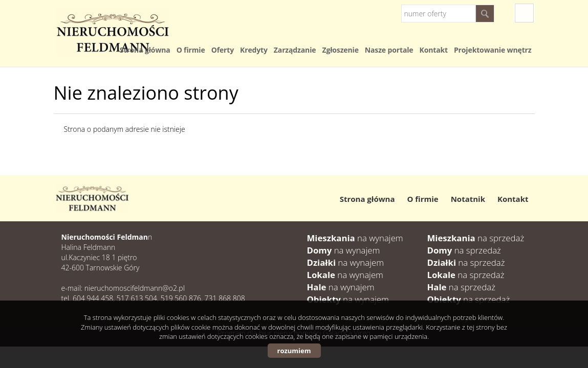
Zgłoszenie (340, 50)
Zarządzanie (295, 50)
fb (524, 13)
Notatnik (468, 199)
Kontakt (433, 50)
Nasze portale (389, 50)
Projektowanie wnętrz (493, 50)
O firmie (191, 50)
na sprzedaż (476, 238)
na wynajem (355, 238)
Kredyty (254, 50)
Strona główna (145, 50)
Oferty (223, 50)
